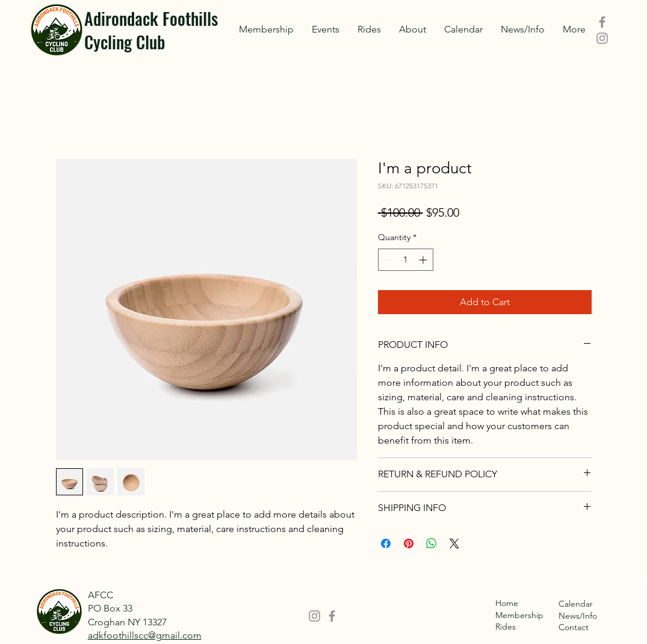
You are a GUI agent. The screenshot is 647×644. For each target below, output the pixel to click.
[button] (326, 29)
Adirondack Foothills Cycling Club (151, 30)
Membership (519, 615)
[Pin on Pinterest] (409, 543)
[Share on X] (454, 543)
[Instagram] (602, 38)
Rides (506, 627)
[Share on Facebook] (386, 543)
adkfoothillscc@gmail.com (145, 635)
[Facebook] (602, 22)
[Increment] (424, 260)
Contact (574, 627)
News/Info (578, 616)
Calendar (576, 604)
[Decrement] (387, 260)
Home (507, 603)
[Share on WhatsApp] (432, 543)
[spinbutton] (406, 260)
